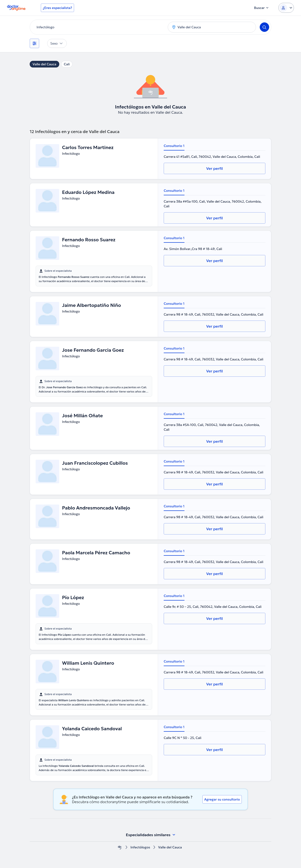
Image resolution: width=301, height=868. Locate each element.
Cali (67, 64)
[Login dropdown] (286, 8)
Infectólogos (140, 847)
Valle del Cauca (44, 64)
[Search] (264, 27)
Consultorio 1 (174, 146)
